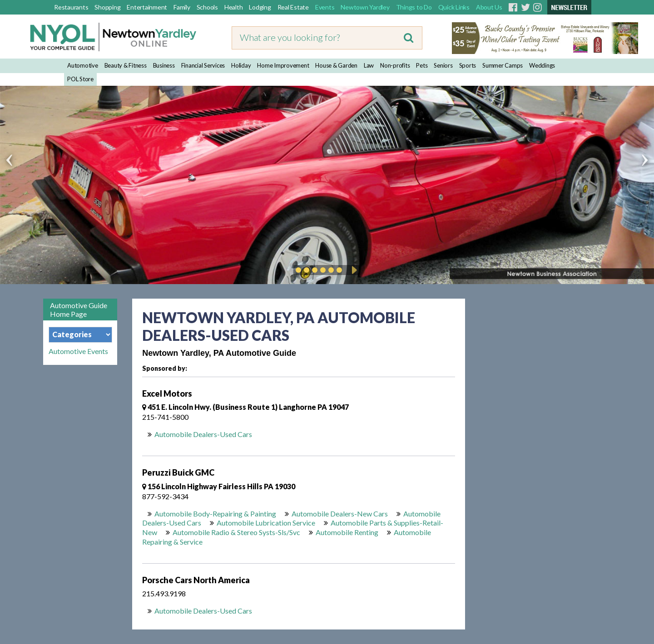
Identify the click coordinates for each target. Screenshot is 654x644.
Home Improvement (283, 65)
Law (369, 65)
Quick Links (454, 7)
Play (353, 270)
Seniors (443, 65)
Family (182, 7)
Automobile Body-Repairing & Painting (215, 514)
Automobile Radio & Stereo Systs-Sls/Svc (236, 532)
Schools (207, 7)
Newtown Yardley (365, 7)
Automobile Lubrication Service (266, 523)
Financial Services (203, 65)
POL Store (80, 79)
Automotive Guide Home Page (79, 310)
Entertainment (147, 7)
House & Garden (336, 65)
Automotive (83, 65)
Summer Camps (503, 65)
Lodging (260, 7)
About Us (489, 7)
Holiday (241, 65)
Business (164, 65)
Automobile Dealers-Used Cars (203, 434)
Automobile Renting (347, 532)
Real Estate (293, 7)
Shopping (107, 7)
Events (325, 7)
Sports (468, 65)
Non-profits (395, 65)
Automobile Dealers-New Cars (340, 514)
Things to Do (414, 7)
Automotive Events (78, 351)
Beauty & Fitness (126, 65)
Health (234, 7)
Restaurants (71, 7)
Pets (422, 65)
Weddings (542, 65)
